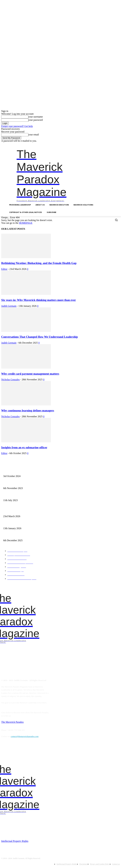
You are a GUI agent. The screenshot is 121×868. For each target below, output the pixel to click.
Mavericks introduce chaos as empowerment (20, 484)
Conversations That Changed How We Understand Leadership (40, 337)
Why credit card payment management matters (30, 374)
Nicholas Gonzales (10, 380)
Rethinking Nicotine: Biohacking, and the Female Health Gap (39, 263)
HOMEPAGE (26, 223)
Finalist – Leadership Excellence (15, 472)
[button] (116, 220)
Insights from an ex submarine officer (24, 447)
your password (36, 120)
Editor (4, 269)
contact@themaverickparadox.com (25, 736)
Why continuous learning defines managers (28, 410)
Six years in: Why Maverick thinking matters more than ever (39, 300)
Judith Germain (9, 306)
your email (34, 135)
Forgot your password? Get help (17, 126)
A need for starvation (11, 496)
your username (36, 117)
